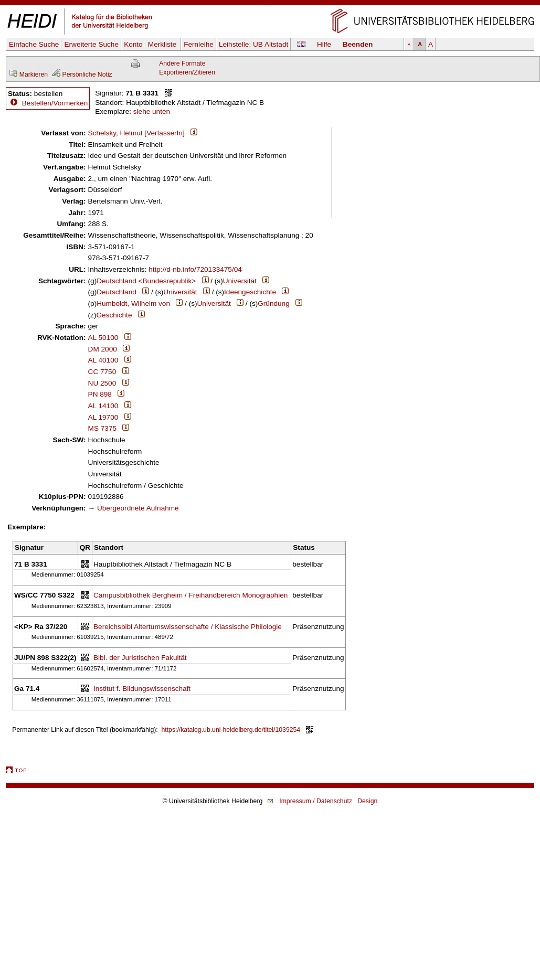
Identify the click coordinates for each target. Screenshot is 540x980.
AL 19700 (103, 417)
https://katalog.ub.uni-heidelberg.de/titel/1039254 (231, 730)
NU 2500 (102, 383)
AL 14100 (103, 406)
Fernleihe (199, 44)
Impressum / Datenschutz (316, 801)
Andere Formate (182, 63)
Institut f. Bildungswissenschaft (142, 689)
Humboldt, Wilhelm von (133, 303)
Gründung (273, 303)
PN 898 (100, 394)
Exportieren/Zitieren (187, 72)
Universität (240, 281)
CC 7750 (102, 372)
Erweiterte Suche (91, 44)
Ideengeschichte (250, 292)
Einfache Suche (34, 44)
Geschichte (114, 315)
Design (367, 801)
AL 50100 (103, 338)
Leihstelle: (253, 44)
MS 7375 (102, 428)
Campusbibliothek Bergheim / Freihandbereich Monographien (190, 595)
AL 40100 (103, 360)
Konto (133, 44)
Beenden (358, 44)
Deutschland (117, 292)
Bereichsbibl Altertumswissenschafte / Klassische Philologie (188, 627)
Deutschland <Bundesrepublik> (146, 281)
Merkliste (163, 44)
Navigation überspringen (270, 4)
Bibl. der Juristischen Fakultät (140, 658)
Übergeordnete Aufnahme (138, 508)
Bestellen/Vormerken (55, 103)
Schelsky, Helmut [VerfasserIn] (136, 133)
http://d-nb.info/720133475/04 (195, 269)
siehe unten (152, 111)
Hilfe (324, 44)
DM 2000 (103, 349)
